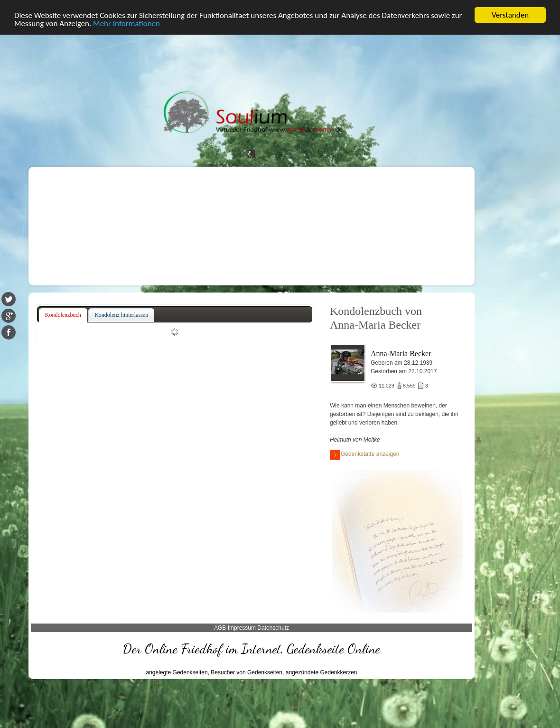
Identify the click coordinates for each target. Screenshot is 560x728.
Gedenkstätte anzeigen (364, 455)
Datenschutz (273, 628)
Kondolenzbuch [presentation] (63, 315)
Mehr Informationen (126, 24)
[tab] (63, 315)
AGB (220, 628)
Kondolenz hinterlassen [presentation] (121, 315)
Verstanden (510, 15)
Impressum (242, 628)
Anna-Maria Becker (401, 354)
